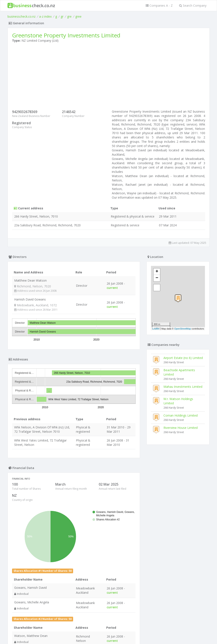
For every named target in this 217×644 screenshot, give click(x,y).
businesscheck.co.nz (22, 16)
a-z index (45, 16)
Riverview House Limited (181, 428)
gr (62, 16)
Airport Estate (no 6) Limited (183, 358)
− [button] (157, 278)
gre (69, 16)
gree (78, 16)
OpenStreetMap (183, 329)
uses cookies (84, 636)
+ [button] (157, 272)
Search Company (193, 5)
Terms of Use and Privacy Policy (109, 632)
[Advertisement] (109, 77)
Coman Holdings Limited (181, 415)
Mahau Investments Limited (183, 387)
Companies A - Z (159, 5)
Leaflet (156, 329)
